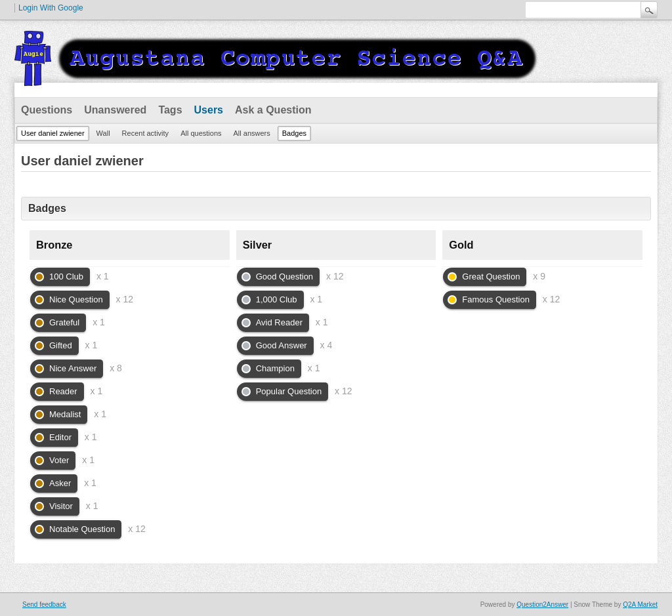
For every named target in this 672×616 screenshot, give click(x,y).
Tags (170, 110)
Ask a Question (273, 110)
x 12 (125, 299)
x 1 (103, 276)
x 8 (116, 368)
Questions (47, 110)
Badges (294, 133)
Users (209, 110)
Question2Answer (542, 605)
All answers (252, 133)
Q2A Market (640, 605)
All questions (201, 133)
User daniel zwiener (53, 133)
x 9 (539, 276)
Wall (103, 133)
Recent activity (146, 133)
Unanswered (115, 110)
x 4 (326, 345)
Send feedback (44, 605)
